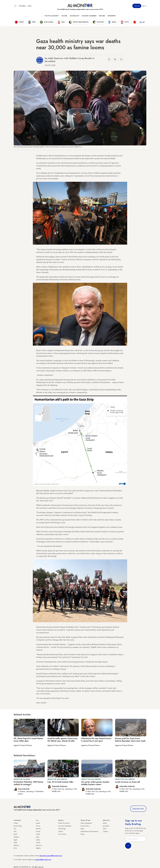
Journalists (106, 826)
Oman (38, 826)
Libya (38, 837)
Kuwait (38, 831)
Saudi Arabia (18, 826)
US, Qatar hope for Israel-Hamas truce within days (28, 740)
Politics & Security (52, 16)
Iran (15, 829)
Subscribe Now (138, 809)
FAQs (82, 829)
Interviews (111, 16)
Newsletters (22, 6)
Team (105, 829)
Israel (15, 834)
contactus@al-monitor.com (43, 860)
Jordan (38, 823)
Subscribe (137, 6)
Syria (15, 848)
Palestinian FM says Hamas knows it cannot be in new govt (96, 740)
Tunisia (38, 842)
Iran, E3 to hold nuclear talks (60, 782)
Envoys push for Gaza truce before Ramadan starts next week (130, 740)
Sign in (144, 6)
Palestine (16, 837)
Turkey (16, 823)
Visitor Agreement (86, 823)
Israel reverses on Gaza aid (127, 782)
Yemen (38, 834)
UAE (15, 831)
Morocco (39, 845)
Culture (64, 16)
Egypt (15, 840)
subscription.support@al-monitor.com (51, 856)
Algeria (38, 848)
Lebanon (16, 845)
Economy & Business (89, 16)
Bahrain (38, 829)
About (105, 823)
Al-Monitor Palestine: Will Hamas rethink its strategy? (28, 783)
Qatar (16, 842)
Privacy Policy (85, 826)
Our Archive (62, 834)
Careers (105, 831)
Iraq (37, 820)
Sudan (38, 840)
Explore (102, 16)
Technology (74, 16)
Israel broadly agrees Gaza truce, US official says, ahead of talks (63, 740)
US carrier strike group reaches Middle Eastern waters (95, 783)
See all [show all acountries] (142, 23)
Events (30, 6)
